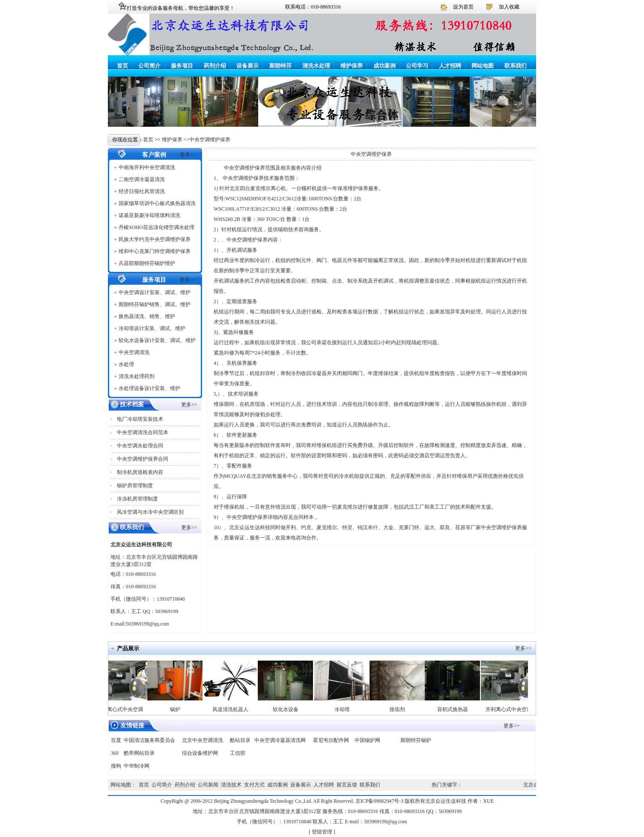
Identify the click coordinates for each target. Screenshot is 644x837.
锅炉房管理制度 (135, 486)
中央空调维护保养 (210, 140)
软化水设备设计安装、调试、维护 (157, 340)
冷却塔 (347, 709)
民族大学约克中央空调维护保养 (155, 239)
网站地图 (483, 66)
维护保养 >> (176, 140)
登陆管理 (322, 832)
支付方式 (254, 785)
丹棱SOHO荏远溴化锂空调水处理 (157, 227)
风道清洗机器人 (235, 709)
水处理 (126, 364)
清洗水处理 (316, 66)
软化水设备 (290, 709)
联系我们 (516, 66)
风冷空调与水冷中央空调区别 (150, 512)
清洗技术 (231, 785)
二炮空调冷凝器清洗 (142, 179)
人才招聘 (450, 66)
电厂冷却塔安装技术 (140, 419)
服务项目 (182, 66)
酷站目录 (240, 740)
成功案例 (385, 66)
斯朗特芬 (280, 66)
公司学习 (417, 66)
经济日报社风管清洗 (142, 191)
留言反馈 (347, 785)
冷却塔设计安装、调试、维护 (152, 328)
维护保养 (352, 66)
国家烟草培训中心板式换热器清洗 (157, 203)
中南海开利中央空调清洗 (147, 167)
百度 (116, 740)
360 (115, 753)
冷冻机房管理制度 (137, 499)
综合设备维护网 (200, 753)
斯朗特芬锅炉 (416, 740)
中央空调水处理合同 (140, 446)
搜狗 (116, 766)
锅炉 (180, 709)
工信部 (238, 753)
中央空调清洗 (134, 352)
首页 (122, 66)
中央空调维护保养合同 (143, 459)
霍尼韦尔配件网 (331, 740)
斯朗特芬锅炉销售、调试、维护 (155, 304)
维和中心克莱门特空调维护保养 (155, 251)
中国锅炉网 (367, 740)
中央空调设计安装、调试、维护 (155, 292)
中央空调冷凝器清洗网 (280, 740)
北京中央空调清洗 (203, 740)
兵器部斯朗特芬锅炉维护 (147, 263)
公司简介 (149, 66)
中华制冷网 (137, 766)
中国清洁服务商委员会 (149, 740)
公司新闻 (208, 785)
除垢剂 (402, 709)
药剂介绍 (215, 66)
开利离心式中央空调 (125, 709)
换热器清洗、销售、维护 (147, 316)
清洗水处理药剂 (137, 376)
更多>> (188, 155)
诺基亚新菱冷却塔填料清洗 (149, 215)
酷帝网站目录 (139, 753)
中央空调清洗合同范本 (143, 432)
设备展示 (247, 66)
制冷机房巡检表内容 (140, 472)
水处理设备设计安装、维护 (149, 388)
